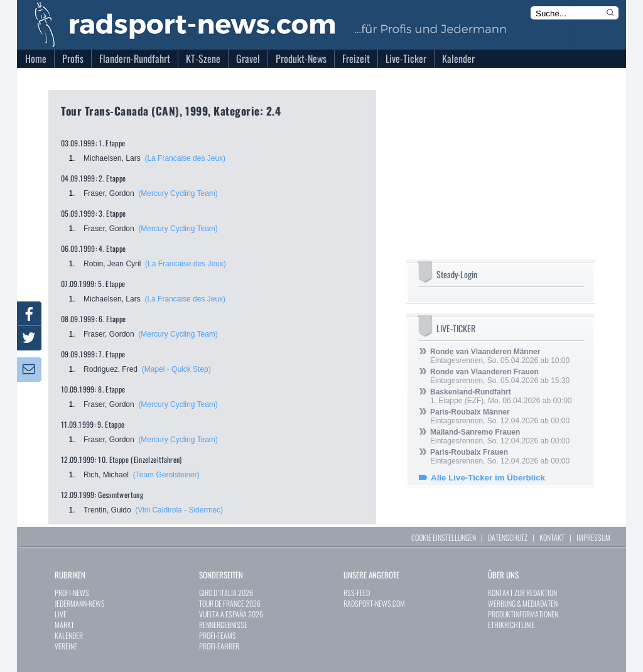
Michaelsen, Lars (112, 158)
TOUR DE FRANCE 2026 (230, 603)
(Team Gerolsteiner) (166, 475)
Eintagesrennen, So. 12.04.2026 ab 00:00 (500, 416)
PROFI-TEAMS (218, 635)
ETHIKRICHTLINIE (511, 625)
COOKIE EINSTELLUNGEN (444, 537)
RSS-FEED (357, 593)
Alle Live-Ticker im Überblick (488, 478)
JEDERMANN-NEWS (80, 603)
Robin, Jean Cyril (112, 264)
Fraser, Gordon (109, 193)
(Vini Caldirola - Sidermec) (179, 510)
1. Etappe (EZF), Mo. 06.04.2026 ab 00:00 (501, 396)
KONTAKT (552, 537)
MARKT (64, 625)
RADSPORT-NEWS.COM (374, 603)
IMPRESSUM (593, 537)
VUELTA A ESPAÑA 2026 (231, 614)
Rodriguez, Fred (111, 369)
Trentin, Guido (107, 510)
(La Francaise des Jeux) (185, 158)
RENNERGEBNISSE (223, 625)
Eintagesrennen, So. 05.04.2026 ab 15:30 (500, 376)
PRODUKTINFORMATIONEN (523, 614)
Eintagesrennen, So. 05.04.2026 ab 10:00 (500, 356)
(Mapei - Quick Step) (176, 369)
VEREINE (66, 646)
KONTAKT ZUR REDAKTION (522, 593)
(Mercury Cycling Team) (178, 193)
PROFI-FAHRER (219, 646)
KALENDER (69, 635)
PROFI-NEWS (72, 593)
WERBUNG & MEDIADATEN (523, 603)
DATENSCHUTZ (508, 537)
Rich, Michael (106, 475)
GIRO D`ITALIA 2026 (226, 593)
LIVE (61, 614)
